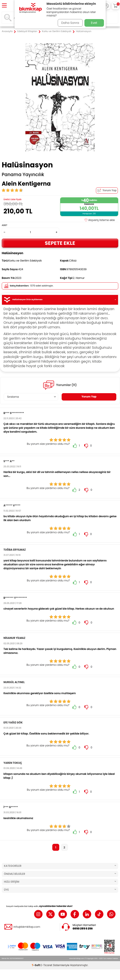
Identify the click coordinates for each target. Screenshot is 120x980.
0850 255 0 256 (83, 929)
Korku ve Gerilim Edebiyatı (57, 31)
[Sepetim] (115, 6)
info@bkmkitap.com (27, 927)
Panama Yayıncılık (23, 175)
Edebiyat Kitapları (27, 31)
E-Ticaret (46, 965)
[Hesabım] (106, 6)
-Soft (36, 965)
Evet (94, 23)
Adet (4, 225)
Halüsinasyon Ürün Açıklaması (60, 300)
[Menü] (4, 6)
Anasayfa (7, 31)
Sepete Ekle (60, 243)
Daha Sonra (70, 23)
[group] (60, 97)
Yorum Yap (107, 191)
